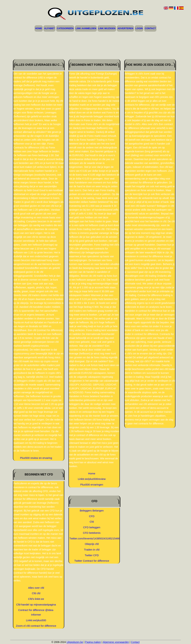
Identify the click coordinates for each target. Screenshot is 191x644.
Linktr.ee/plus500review (92, 479)
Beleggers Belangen (92, 511)
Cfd (92, 522)
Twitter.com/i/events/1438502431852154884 (92, 538)
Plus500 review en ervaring (36, 458)
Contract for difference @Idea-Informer (36, 612)
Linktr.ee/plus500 (36, 620)
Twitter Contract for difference (92, 561)
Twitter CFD (92, 555)
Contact (150, 29)
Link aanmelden (86, 29)
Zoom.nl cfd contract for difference (36, 626)
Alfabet (49, 29)
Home (39, 29)
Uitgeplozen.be (75, 642)
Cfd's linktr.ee (36, 599)
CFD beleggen (92, 527)
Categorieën (65, 29)
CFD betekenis (92, 533)
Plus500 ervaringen (92, 485)
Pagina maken (93, 642)
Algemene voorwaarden (116, 642)
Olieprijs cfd (92, 544)
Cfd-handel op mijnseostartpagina (36, 605)
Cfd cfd (36, 593)
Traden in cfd (92, 550)
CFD (92, 516)
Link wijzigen (107, 29)
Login (139, 29)
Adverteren (126, 29)
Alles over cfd (36, 588)
